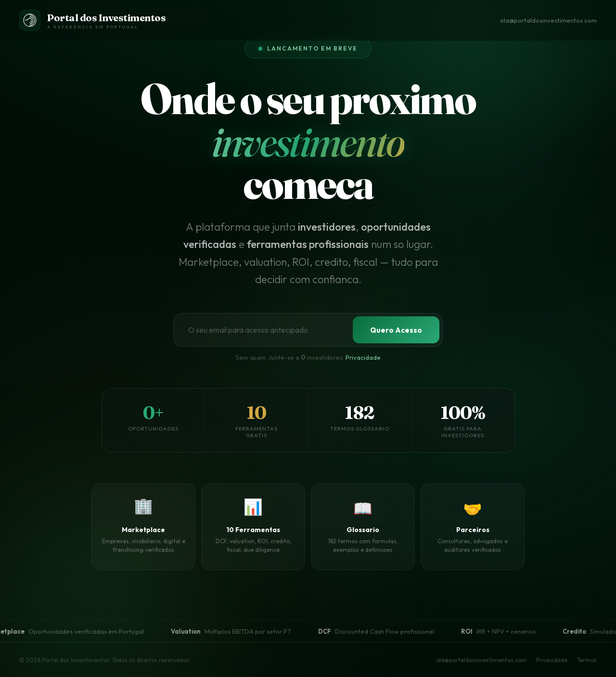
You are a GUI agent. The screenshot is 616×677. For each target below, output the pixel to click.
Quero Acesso (396, 330)
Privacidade (363, 358)
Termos (587, 660)
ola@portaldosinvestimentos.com (548, 20)
